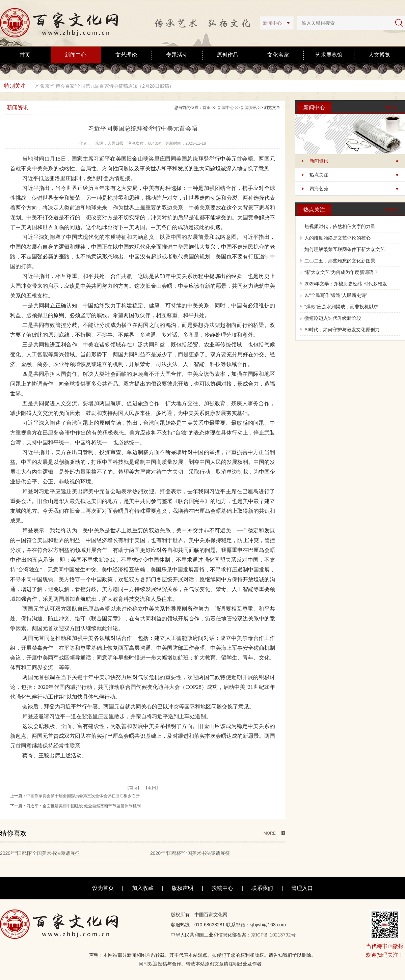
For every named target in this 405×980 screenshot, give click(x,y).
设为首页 (103, 888)
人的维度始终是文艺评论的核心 (337, 238)
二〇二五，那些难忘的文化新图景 (340, 261)
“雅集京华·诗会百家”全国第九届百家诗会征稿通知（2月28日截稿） (104, 86)
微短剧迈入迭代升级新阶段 (333, 318)
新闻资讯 (319, 161)
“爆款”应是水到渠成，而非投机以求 (341, 307)
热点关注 (319, 175)
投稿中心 (222, 888)
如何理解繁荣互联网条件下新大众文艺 (345, 249)
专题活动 (177, 55)
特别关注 (15, 86)
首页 (25, 55)
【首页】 (133, 788)
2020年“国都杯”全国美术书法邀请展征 (40, 853)
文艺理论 (126, 55)
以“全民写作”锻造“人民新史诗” (336, 295)
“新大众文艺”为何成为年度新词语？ (341, 272)
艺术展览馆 (329, 55)
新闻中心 (76, 55)
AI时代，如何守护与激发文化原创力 (342, 330)
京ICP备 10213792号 (273, 935)
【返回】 (152, 788)
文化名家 (278, 55)
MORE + (393, 107)
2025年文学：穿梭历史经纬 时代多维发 (346, 284)
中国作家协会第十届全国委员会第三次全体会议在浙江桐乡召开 (83, 796)
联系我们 (262, 888)
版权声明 (183, 888)
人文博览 (379, 55)
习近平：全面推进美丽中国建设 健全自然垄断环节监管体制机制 (84, 806)
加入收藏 (143, 888)
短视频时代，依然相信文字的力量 (340, 226)
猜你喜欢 (13, 833)
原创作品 (227, 55)
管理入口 (302, 888)
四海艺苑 (319, 189)
